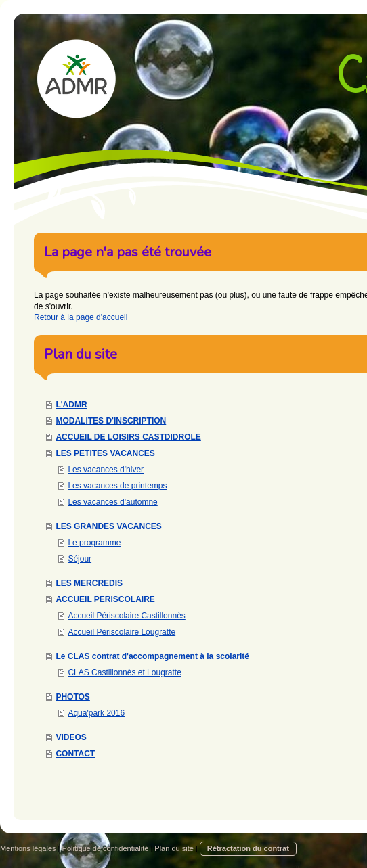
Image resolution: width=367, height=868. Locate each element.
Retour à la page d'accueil (81, 317)
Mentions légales (28, 848)
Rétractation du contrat (248, 848)
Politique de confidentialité (106, 848)
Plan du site (174, 848)
